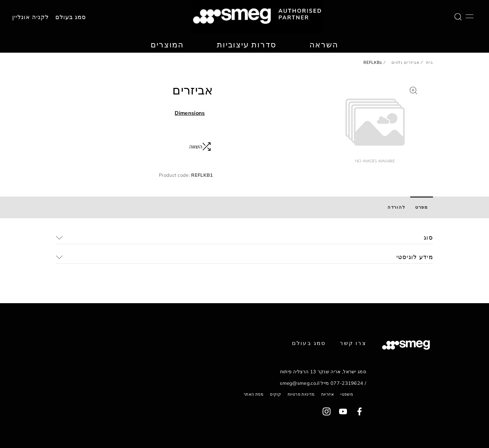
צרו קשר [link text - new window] (353, 343)
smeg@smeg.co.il (300, 383)
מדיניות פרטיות (301, 394)
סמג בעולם (71, 17)
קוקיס (275, 394)
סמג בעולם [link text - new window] (309, 343)
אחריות (328, 394)
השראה (324, 44)
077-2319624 (347, 383)
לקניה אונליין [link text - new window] (30, 17)
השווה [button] (200, 146)
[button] (413, 90)
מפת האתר (254, 394)
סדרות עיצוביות (246, 44)
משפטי (347, 394)
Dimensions (190, 113)
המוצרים (167, 44)
